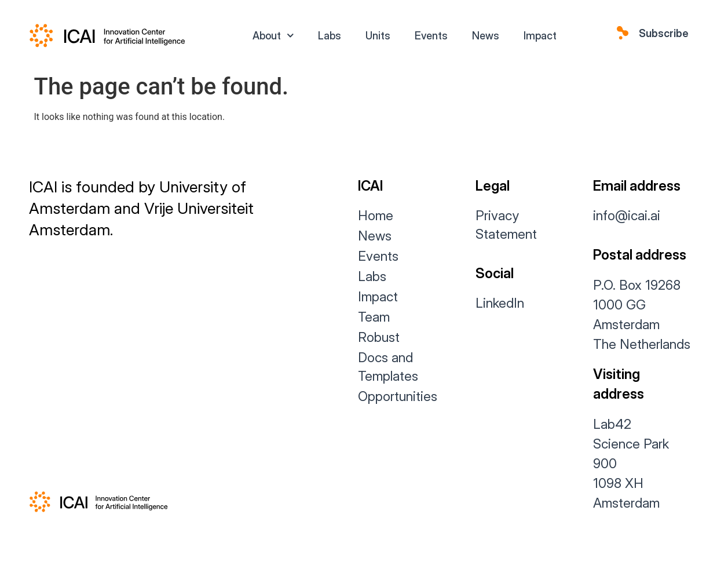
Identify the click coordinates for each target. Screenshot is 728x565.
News (486, 36)
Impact (540, 36)
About (273, 36)
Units (378, 36)
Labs (330, 36)
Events (431, 36)
